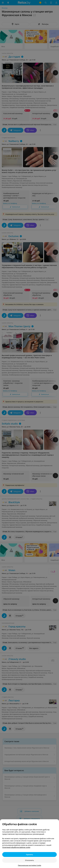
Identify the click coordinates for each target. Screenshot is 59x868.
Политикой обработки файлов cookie (16, 847)
